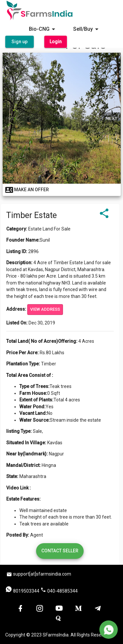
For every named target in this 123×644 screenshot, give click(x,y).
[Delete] (109, 630)
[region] (62, 118)
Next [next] (112, 118)
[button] (20, 42)
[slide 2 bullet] (62, 178)
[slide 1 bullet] (56, 178)
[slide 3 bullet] (68, 178)
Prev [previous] (12, 118)
